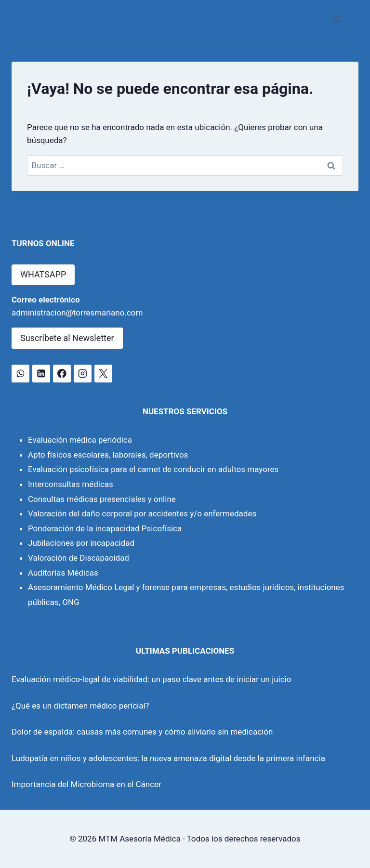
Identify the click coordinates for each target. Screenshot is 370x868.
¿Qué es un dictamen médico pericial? (80, 706)
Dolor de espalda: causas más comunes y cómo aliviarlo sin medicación (142, 732)
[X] (103, 374)
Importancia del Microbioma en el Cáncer (86, 784)
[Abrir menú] (338, 19)
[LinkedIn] (41, 374)
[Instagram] (83, 374)
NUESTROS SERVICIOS (185, 411)
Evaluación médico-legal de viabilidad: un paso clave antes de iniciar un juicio (151, 679)
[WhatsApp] (20, 374)
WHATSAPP (43, 274)
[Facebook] (62, 374)
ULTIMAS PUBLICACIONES (185, 651)
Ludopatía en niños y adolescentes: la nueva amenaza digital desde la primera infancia (168, 758)
